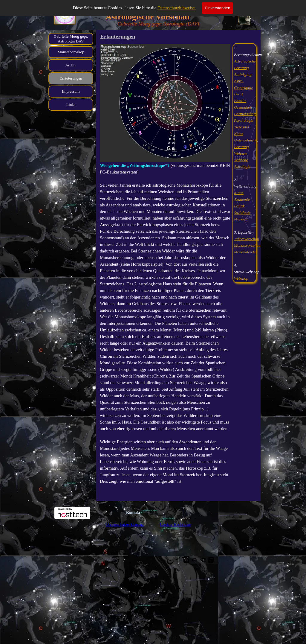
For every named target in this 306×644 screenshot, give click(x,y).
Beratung (241, 147)
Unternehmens (246, 140)
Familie (240, 101)
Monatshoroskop (71, 52)
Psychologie (244, 120)
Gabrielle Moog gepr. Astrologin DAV (71, 39)
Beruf (238, 94)
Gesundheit (243, 107)
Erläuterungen (71, 78)
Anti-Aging (243, 74)
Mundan (241, 219)
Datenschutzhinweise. (177, 8)
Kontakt (133, 513)
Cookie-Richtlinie (175, 524)
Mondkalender (246, 252)
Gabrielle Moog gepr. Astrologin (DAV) (158, 24)
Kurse (239, 193)
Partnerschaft (245, 114)
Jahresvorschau (247, 239)
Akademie (242, 199)
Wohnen (240, 153)
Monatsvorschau (247, 245)
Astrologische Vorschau (147, 17)
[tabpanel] (165, 271)
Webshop (241, 278)
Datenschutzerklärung (125, 524)
